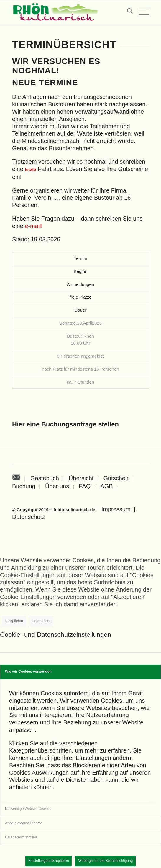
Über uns (57, 486)
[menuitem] (127, 12)
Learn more (41, 621)
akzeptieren (14, 621)
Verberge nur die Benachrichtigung (105, 861)
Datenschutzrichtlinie (21, 837)
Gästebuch (45, 478)
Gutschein (116, 478)
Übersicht (81, 478)
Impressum (116, 509)
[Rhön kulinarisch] (67, 12)
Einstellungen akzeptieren (49, 861)
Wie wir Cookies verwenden (28, 672)
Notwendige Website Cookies (28, 809)
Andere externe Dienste (24, 823)
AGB (106, 486)
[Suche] (127, 12)
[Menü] (141, 12)
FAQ (85, 486)
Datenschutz (28, 517)
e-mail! (34, 226)
